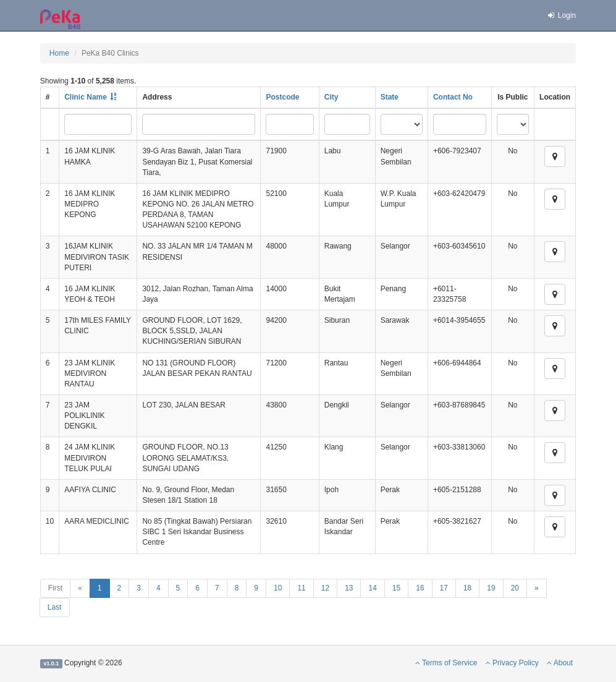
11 (301, 588)
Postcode (282, 97)
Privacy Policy (512, 663)
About (560, 663)
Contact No (453, 97)
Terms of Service (446, 663)
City (331, 97)
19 (491, 588)
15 (396, 588)
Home (59, 53)
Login (561, 15)
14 (372, 588)
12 (325, 588)
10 (278, 588)
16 (420, 588)
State (390, 97)
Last (55, 607)
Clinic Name (86, 97)
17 (444, 588)
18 (467, 588)
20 (515, 588)
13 (349, 588)
